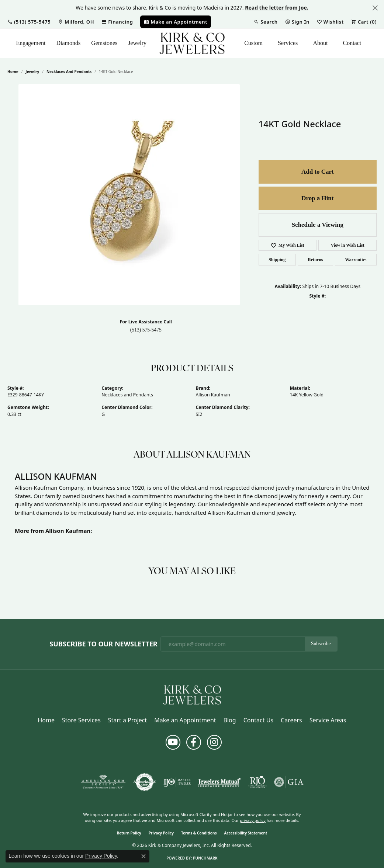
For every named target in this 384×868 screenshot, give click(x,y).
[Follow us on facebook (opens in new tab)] (194, 742)
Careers (291, 720)
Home (13, 72)
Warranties (356, 260)
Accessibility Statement (246, 833)
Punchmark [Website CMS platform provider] (205, 858)
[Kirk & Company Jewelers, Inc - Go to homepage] (192, 694)
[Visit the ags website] (103, 782)
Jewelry (137, 43)
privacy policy (253, 820)
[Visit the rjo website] (257, 782)
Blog (230, 720)
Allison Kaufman (213, 395)
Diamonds (68, 43)
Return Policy (129, 833)
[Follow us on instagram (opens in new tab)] (214, 742)
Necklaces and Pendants (69, 72)
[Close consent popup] (143, 856)
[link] (76, 22)
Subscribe (321, 644)
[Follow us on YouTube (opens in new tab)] (173, 742)
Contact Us (258, 720)
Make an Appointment (185, 720)
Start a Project (127, 720)
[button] (29, 22)
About (320, 43)
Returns (315, 260)
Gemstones (104, 43)
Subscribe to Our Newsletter (103, 644)
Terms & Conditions (199, 833)
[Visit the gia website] (289, 782)
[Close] (375, 8)
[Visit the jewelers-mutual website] (219, 782)
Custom (253, 43)
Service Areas (328, 720)
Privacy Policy (161, 833)
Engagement (31, 43)
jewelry (32, 72)
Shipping (277, 260)
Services (288, 43)
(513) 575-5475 (146, 330)
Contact (352, 43)
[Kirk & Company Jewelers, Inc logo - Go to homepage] (192, 43)
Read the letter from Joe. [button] (277, 8)
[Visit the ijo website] (177, 782)
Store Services (81, 720)
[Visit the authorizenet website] (145, 782)
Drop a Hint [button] (317, 198)
